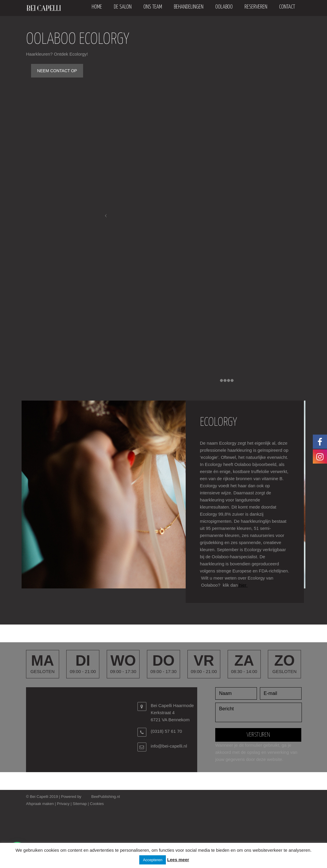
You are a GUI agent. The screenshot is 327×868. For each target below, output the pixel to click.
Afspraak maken (40, 804)
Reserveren (256, 7)
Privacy (63, 804)
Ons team (153, 7)
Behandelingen (189, 7)
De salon (123, 7)
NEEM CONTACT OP (57, 71)
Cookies (97, 804)
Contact (287, 7)
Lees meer (178, 860)
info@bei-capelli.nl (169, 746)
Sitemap (80, 804)
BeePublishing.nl (106, 797)
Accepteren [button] (153, 860)
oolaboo (224, 7)
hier (243, 585)
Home (97, 7)
